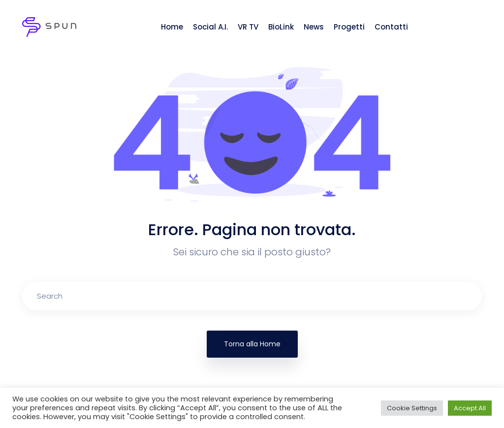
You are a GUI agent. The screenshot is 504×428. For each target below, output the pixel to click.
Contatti (391, 27)
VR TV (248, 27)
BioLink (281, 27)
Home (172, 27)
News (314, 27)
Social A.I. (210, 27)
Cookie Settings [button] (412, 408)
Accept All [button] (470, 408)
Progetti (349, 27)
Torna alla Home (252, 344)
